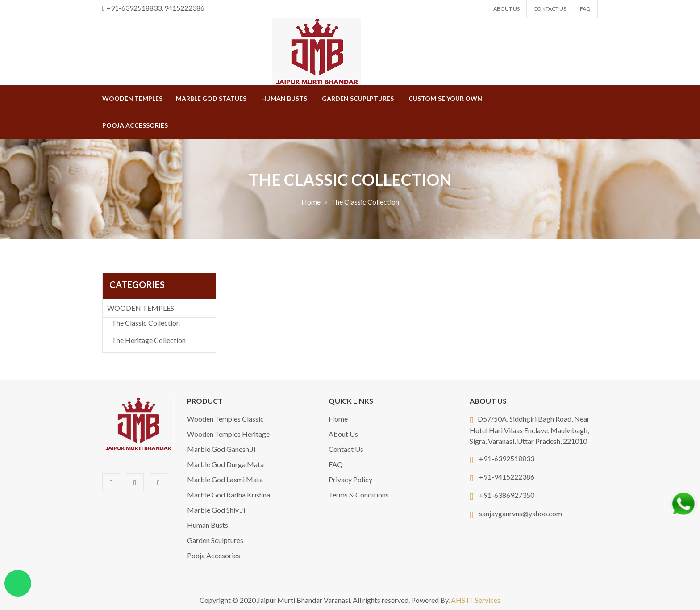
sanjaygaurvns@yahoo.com (521, 513)
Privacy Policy (350, 479)
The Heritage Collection (149, 340)
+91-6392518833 (507, 458)
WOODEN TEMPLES (132, 98)
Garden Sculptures (215, 540)
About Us (506, 9)
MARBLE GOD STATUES (211, 98)
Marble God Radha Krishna (229, 495)
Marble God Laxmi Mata (225, 479)
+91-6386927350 (507, 495)
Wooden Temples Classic (225, 419)
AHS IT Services (476, 600)
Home (311, 202)
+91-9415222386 (507, 477)
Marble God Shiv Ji (216, 510)
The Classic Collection (146, 323)
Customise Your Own (445, 98)
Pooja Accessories (135, 125)
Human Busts (284, 98)
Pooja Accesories (214, 555)
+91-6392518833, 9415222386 (155, 8)
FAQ (585, 9)
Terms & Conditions (359, 495)
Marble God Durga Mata (225, 464)
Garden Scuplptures (358, 98)
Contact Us (550, 9)
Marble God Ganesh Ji (221, 449)
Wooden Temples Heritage (228, 434)
